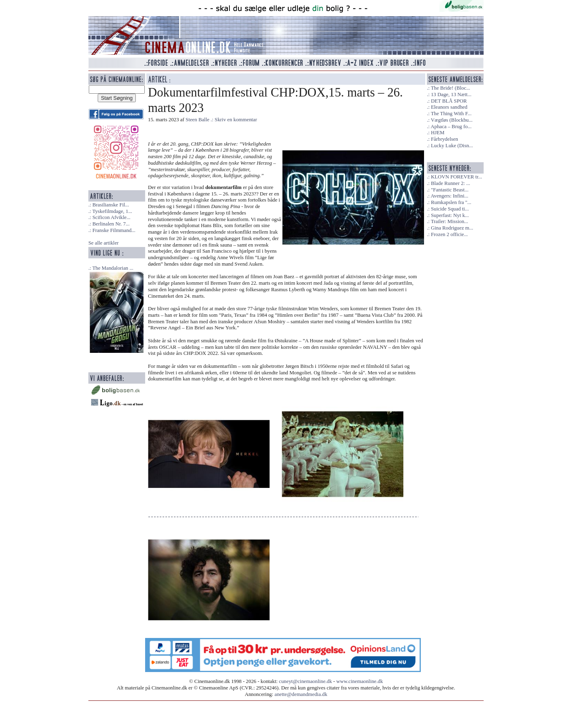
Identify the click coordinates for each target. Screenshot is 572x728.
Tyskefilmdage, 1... (112, 211)
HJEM (438, 133)
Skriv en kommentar (236, 120)
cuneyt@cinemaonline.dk (305, 681)
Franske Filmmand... (114, 230)
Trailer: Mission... (450, 221)
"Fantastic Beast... (450, 190)
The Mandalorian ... (113, 268)
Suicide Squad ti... (450, 209)
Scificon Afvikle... (111, 217)
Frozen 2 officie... (449, 234)
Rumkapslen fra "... (451, 202)
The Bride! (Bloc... (451, 88)
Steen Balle (198, 120)
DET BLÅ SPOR (449, 101)
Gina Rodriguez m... (452, 228)
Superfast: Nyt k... (450, 215)
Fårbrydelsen (445, 139)
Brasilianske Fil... (111, 205)
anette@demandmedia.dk (301, 694)
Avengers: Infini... (449, 196)
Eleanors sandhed (449, 107)
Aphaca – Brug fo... (451, 127)
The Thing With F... (451, 114)
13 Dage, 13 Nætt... (451, 94)
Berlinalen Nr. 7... (111, 224)
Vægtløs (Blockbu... (452, 120)
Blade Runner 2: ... (451, 183)
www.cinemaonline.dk (360, 681)
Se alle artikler (104, 243)
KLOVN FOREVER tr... (456, 177)
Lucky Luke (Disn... (452, 146)
